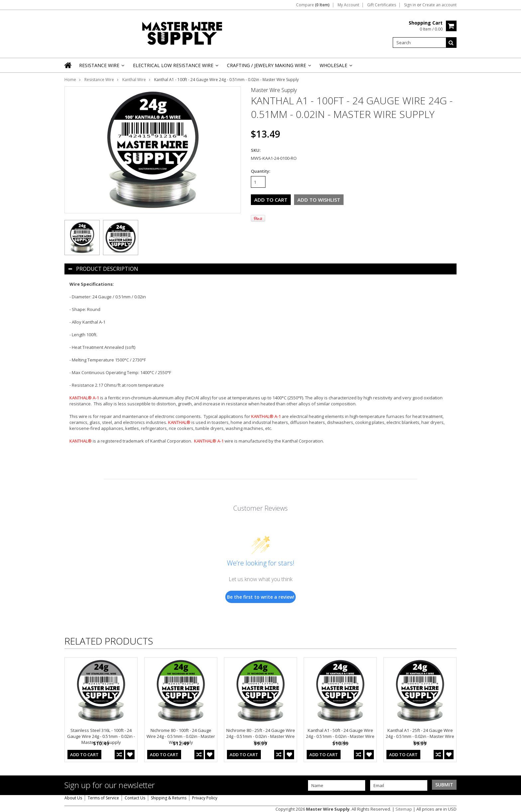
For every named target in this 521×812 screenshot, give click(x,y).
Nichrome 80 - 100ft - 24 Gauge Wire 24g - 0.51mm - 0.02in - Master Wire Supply (181, 736)
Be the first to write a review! (261, 597)
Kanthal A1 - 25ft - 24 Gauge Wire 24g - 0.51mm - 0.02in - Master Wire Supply (420, 736)
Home (70, 80)
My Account (348, 5)
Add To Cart (84, 755)
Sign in (410, 5)
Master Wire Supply (274, 90)
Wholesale (335, 67)
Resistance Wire (101, 67)
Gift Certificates (382, 5)
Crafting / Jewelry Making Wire (268, 67)
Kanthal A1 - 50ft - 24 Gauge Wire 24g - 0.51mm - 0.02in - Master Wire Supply (340, 736)
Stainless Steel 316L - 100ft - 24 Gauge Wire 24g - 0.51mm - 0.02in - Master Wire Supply (101, 736)
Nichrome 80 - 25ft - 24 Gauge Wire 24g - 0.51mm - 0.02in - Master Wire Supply (261, 736)
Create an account (439, 5)
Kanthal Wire (134, 80)
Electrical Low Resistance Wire (175, 67)
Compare (313, 5)
